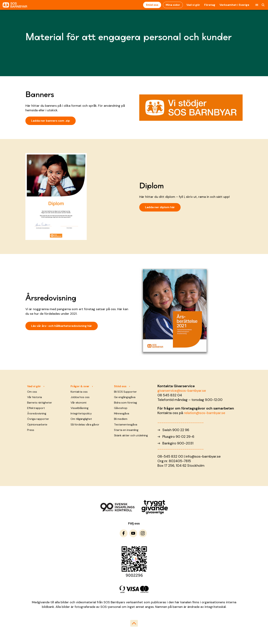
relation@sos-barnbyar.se (205, 413)
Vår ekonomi (78, 403)
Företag (210, 5)
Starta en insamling (126, 430)
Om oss (32, 392)
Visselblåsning (80, 408)
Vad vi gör (193, 5)
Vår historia (35, 397)
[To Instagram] (143, 533)
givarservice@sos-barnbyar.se (182, 391)
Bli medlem (121, 419)
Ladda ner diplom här (160, 207)
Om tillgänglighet (81, 419)
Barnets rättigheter (40, 403)
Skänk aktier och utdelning (131, 435)
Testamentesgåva (126, 425)
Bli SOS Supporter (125, 392)
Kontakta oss (79, 392)
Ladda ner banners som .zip (51, 121)
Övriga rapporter (38, 419)
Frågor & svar (80, 386)
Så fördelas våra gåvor (85, 425)
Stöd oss (152, 5)
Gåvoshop (121, 408)
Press (31, 430)
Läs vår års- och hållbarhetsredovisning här (62, 326)
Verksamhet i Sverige (234, 5)
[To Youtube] (133, 533)
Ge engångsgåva (125, 397)
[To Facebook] (124, 533)
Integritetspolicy (81, 413)
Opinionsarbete (37, 425)
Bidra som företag (126, 403)
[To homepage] (15, 5)
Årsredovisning (37, 413)
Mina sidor (173, 5)
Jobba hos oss (80, 397)
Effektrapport (36, 408)
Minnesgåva (122, 413)
